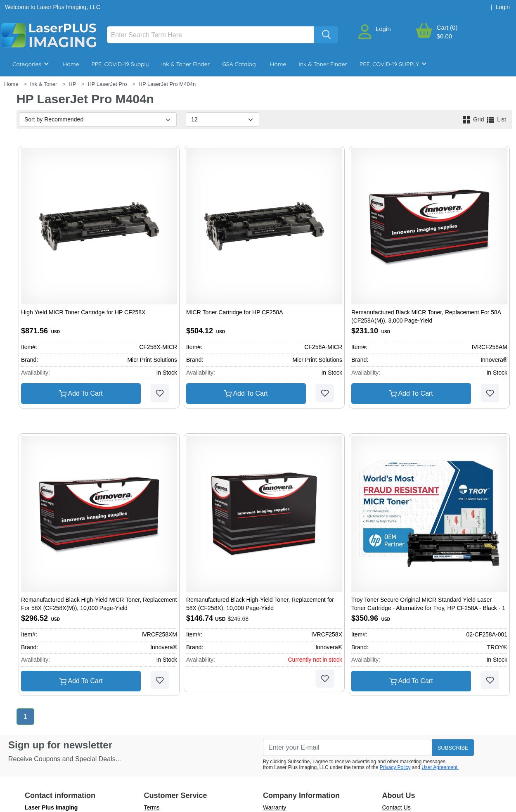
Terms (152, 807)
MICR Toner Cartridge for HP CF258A (234, 312)
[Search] (211, 35)
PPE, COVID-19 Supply (120, 64)
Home (71, 64)
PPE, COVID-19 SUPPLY (393, 64)
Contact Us (396, 807)
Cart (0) (447, 27)
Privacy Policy (395, 767)
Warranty (275, 807)
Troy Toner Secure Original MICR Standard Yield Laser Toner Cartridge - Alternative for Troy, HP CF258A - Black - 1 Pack (428, 608)
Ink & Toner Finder (186, 64)
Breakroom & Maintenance (58, 89)
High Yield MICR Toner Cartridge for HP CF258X (83, 312)
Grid (473, 119)
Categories (31, 64)
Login (383, 29)
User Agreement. (440, 767)
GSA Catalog (239, 64)
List (496, 119)
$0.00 (445, 36)
